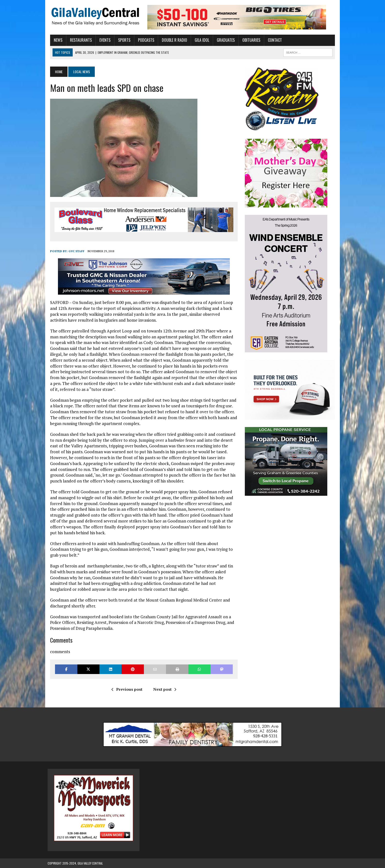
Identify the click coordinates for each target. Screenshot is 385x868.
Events (103, 40)
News (56, 40)
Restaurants (78, 40)
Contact (272, 40)
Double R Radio (172, 40)
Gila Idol (199, 40)
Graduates (223, 40)
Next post (164, 689)
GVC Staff (74, 251)
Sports (122, 40)
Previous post (126, 689)
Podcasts (144, 40)
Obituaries (249, 40)
